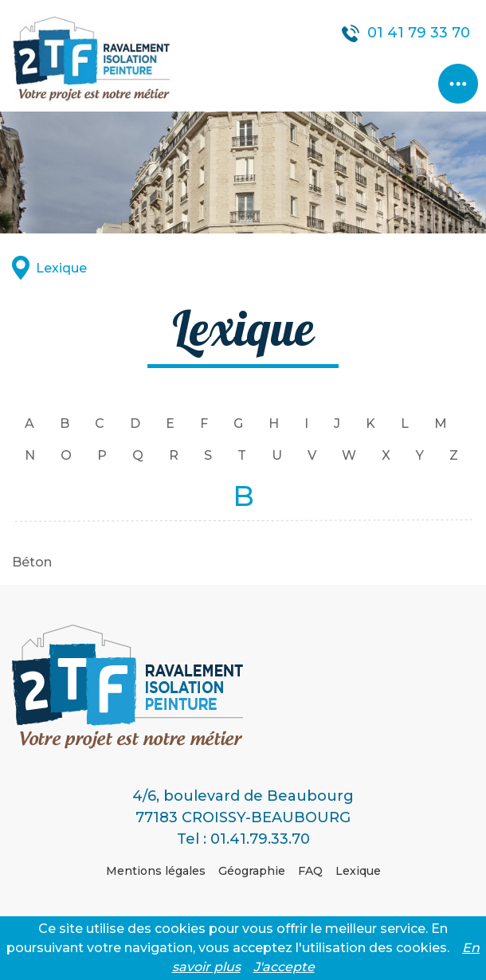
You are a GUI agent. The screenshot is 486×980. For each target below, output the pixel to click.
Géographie (252, 871)
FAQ (310, 871)
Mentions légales (156, 871)
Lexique (61, 268)
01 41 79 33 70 (419, 33)
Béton (32, 562)
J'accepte (284, 967)
